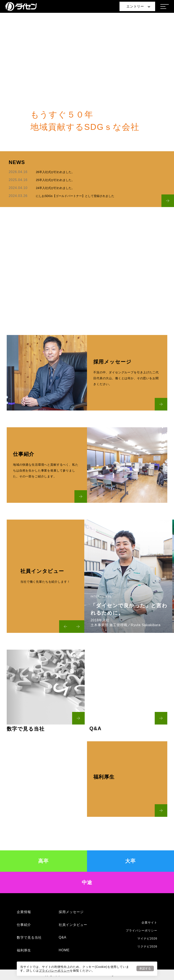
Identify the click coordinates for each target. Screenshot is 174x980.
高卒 (43, 861)
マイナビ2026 (147, 938)
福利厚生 (24, 950)
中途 (87, 882)
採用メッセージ (71, 912)
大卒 (130, 861)
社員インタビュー (73, 925)
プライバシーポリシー (54, 971)
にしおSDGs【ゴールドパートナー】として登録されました (75, 196)
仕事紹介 (24, 925)
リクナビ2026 (147, 946)
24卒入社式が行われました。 (55, 188)
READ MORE (87, 286)
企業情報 (24, 912)
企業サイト (149, 923)
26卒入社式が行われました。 (55, 172)
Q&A (63, 937)
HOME (64, 950)
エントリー (138, 6)
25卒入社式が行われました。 (55, 180)
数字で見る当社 (29, 938)
